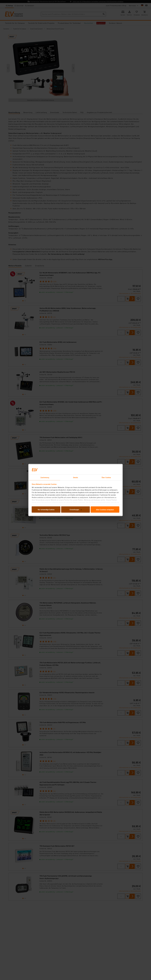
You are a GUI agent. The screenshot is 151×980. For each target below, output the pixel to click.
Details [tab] (76, 477)
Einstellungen (76, 509)
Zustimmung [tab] (45, 477)
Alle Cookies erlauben (105, 509)
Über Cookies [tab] (106, 477)
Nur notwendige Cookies (46, 509)
